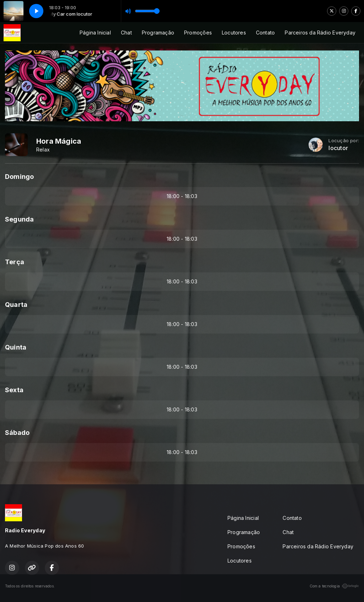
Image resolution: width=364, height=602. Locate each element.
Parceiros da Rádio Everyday (320, 33)
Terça (15, 262)
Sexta (14, 390)
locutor (338, 148)
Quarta (16, 305)
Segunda (19, 219)
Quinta (16, 347)
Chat (126, 33)
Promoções (198, 33)
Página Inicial (95, 33)
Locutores (234, 33)
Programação (158, 33)
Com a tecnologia (334, 586)
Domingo (19, 177)
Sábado (17, 433)
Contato (265, 33)
